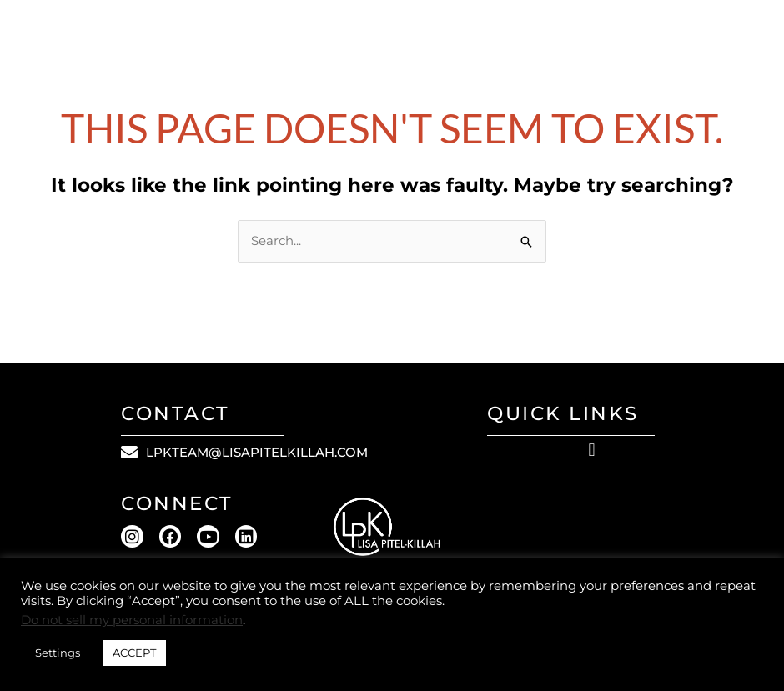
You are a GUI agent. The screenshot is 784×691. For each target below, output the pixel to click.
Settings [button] (58, 653)
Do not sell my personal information (132, 620)
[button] (592, 450)
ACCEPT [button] (134, 653)
